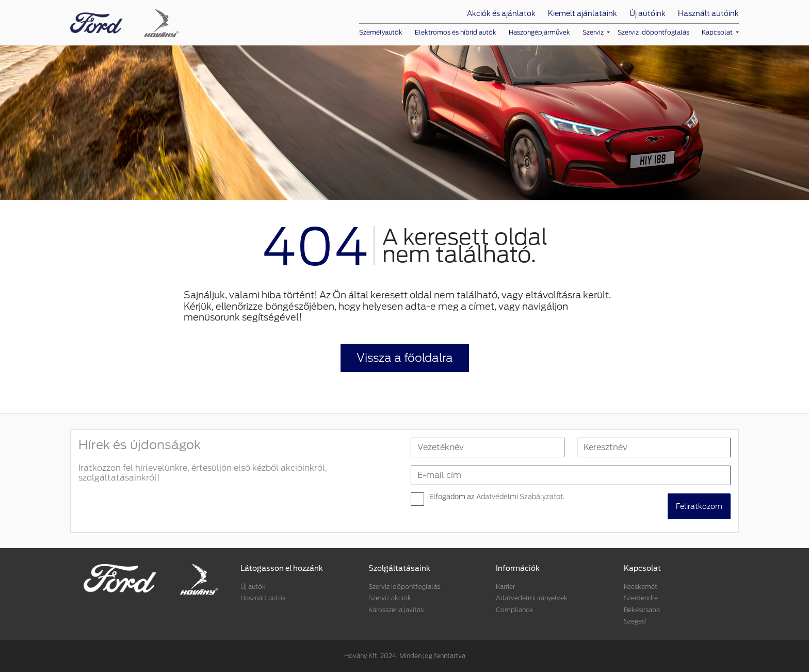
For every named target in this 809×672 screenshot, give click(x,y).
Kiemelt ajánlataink (583, 13)
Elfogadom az (497, 497)
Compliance (514, 610)
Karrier (505, 587)
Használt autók (263, 598)
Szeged (635, 621)
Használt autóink (708, 13)
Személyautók (381, 32)
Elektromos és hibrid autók (456, 32)
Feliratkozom (699, 506)
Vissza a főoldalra (405, 358)
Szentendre (641, 598)
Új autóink (648, 13)
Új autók (253, 587)
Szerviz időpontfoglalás (653, 32)
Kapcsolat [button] (718, 32)
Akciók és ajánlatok (501, 13)
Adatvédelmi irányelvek (532, 598)
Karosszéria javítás (396, 610)
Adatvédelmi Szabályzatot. (520, 497)
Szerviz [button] (594, 32)
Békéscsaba (642, 610)
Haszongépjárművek (539, 32)
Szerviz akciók (390, 598)
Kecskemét (641, 587)
